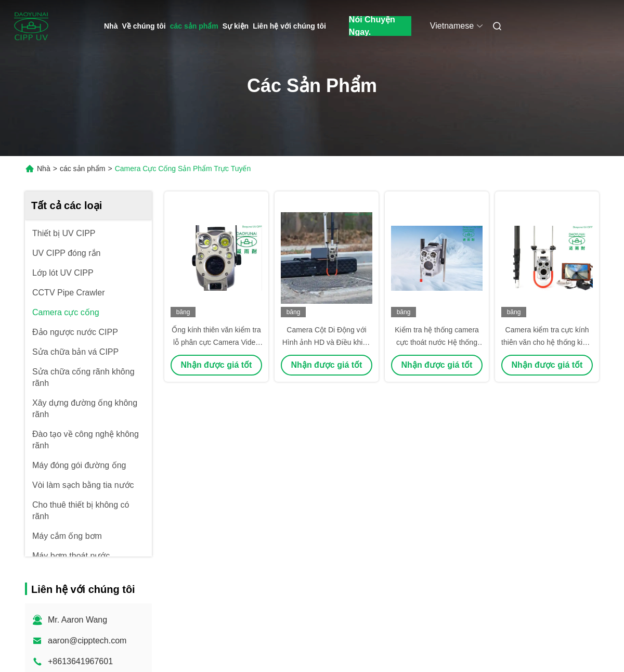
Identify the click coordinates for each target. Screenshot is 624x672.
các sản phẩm (194, 26)
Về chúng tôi (144, 26)
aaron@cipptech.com (87, 641)
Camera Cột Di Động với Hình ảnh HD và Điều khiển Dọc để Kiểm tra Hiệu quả (327, 342)
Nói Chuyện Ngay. (372, 26)
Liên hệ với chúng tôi (289, 26)
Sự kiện (236, 26)
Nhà (111, 26)
